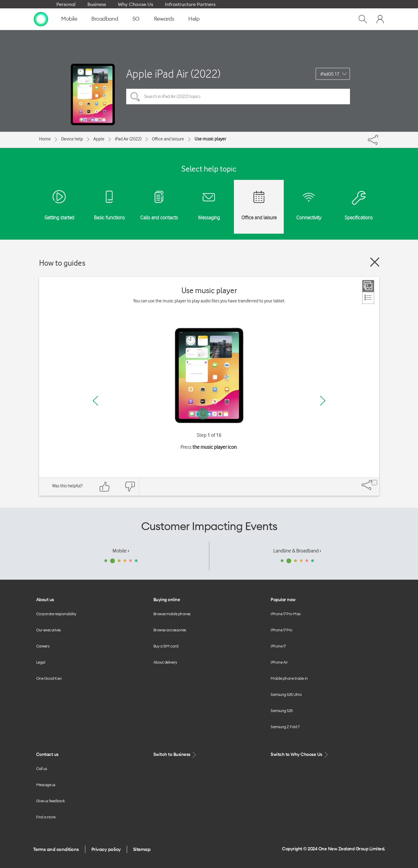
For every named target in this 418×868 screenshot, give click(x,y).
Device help (72, 139)
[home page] (41, 19)
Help (194, 19)
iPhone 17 (278, 646)
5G (136, 19)
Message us (46, 785)
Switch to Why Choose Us (300, 755)
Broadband (105, 19)
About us (45, 600)
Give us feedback (51, 801)
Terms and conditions (56, 849)
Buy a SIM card (166, 646)
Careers (43, 646)
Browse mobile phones (172, 614)
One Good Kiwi (49, 678)
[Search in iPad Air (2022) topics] (238, 97)
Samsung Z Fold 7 (285, 727)
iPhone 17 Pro (282, 630)
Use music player (210, 139)
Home (45, 139)
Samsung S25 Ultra (286, 694)
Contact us (47, 754)
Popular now (283, 600)
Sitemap (142, 849)
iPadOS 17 (330, 74)
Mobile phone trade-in (289, 678)
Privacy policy (106, 849)
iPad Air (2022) (128, 139)
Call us (42, 769)
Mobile (69, 19)
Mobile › (121, 551)
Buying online (167, 600)
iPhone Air (279, 662)
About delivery (165, 662)
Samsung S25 (282, 711)
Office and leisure (168, 139)
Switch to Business (175, 755)
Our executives (48, 630)
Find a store (46, 817)
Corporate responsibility (56, 614)
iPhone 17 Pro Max (286, 614)
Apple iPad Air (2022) (173, 74)
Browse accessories (170, 630)
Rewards (164, 19)
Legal (41, 662)
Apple (99, 139)
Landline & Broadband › (297, 551)
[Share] (379, 138)
